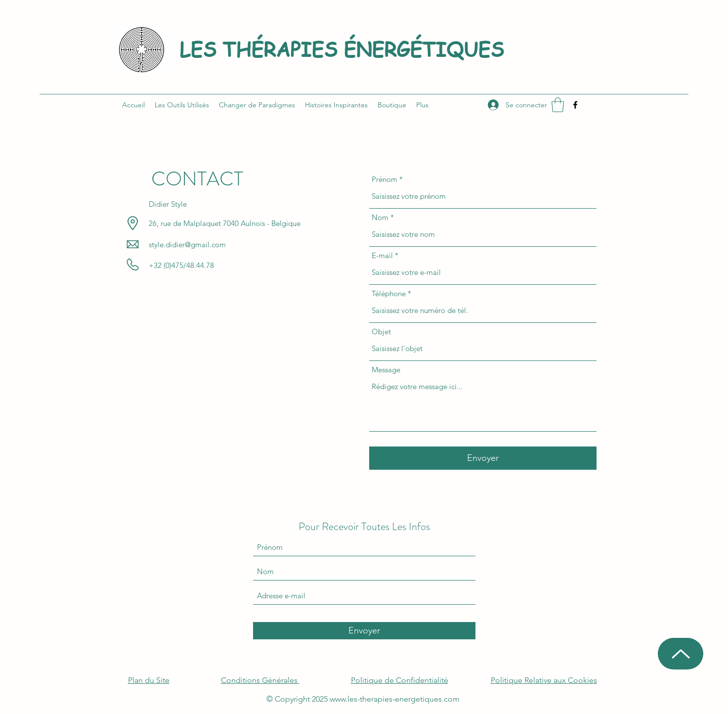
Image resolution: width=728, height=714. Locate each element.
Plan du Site (149, 680)
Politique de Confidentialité (400, 680)
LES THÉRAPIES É (268, 49)
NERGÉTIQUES (430, 49)
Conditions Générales (260, 680)
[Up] (681, 654)
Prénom (385, 179)
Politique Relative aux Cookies (544, 680)
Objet (381, 332)
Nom (380, 217)
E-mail (382, 255)
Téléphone (389, 293)
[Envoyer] (483, 458)
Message (386, 370)
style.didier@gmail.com (187, 245)
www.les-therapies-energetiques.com (395, 699)
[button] (558, 105)
